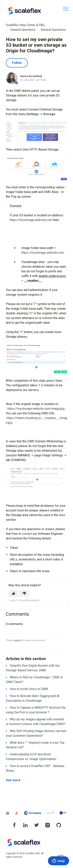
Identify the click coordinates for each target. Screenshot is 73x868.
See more (13, 780)
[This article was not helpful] (24, 594)
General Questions (23, 30)
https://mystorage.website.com (31, 220)
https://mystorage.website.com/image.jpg (36, 409)
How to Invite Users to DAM (29, 689)
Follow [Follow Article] (17, 63)
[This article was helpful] (13, 594)
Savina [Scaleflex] (31, 76)
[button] (66, 9)
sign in (18, 640)
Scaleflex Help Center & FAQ (25, 25)
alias (62, 515)
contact (27, 534)
